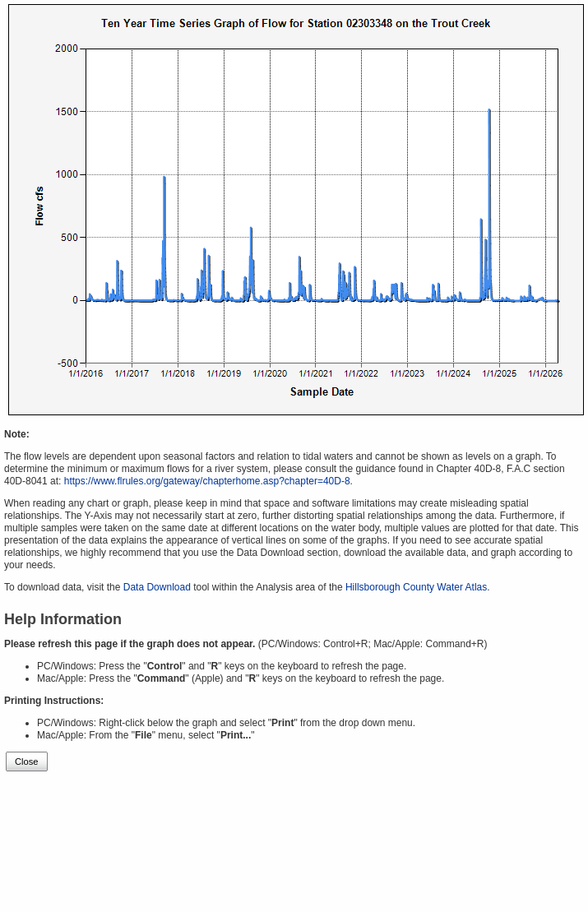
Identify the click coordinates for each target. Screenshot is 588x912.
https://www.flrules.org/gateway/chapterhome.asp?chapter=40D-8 (207, 481)
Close (27, 762)
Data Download (157, 587)
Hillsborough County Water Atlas (416, 587)
